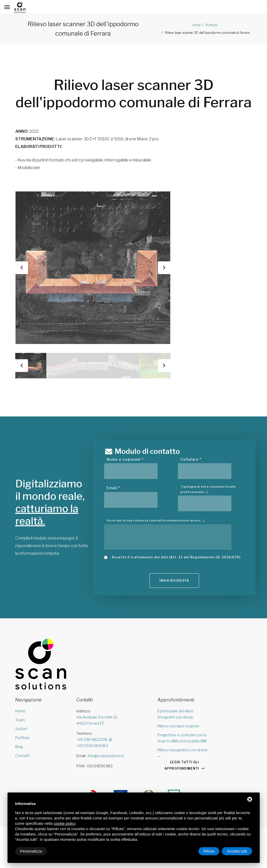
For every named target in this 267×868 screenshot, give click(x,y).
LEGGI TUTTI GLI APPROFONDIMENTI (182, 766)
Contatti (22, 756)
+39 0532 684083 (92, 746)
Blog (19, 747)
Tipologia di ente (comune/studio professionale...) (208, 489)
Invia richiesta (174, 581)
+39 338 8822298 (95, 740)
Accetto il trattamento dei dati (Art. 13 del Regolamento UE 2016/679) (176, 557)
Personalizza (31, 851)
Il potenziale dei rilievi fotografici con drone (175, 715)
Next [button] (164, 268)
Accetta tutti (237, 851)
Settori (21, 730)
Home (196, 25)
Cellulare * (191, 459)
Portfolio (211, 25)
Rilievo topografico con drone (182, 751)
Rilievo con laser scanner (179, 727)
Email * (113, 488)
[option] (93, 268)
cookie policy (65, 823)
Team (20, 721)
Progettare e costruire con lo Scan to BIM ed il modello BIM (182, 739)
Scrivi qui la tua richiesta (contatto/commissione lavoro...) (156, 520)
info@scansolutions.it (106, 757)
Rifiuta (209, 851)
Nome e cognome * (125, 459)
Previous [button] (22, 268)
